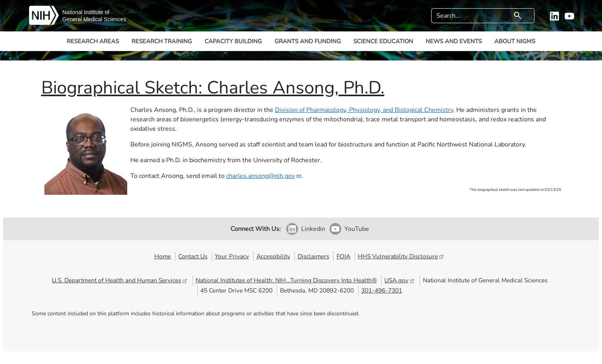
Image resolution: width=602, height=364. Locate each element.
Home (163, 256)
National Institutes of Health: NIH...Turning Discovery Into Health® (286, 280)
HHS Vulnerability (401, 256)
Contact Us (193, 256)
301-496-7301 (382, 290)
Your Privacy (232, 256)
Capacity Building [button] (233, 41)
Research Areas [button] (93, 41)
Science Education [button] (383, 41)
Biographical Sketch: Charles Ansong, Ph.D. (213, 88)
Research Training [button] (162, 41)
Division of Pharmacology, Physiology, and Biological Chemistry (364, 110)
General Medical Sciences (94, 19)
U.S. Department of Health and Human (120, 280)
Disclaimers (313, 256)
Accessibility (273, 256)
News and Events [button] (454, 41)
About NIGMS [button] (515, 41)
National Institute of (86, 12)
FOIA (343, 256)
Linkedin (313, 229)
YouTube (357, 229)
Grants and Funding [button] (308, 41)
